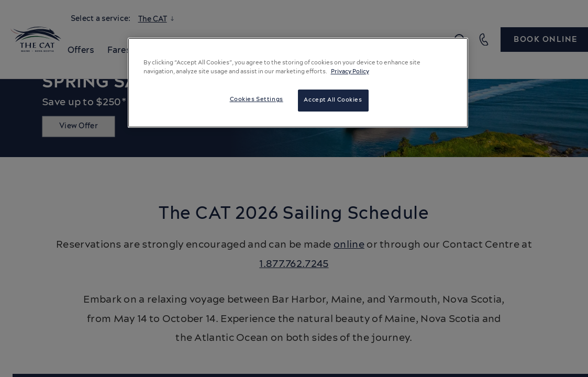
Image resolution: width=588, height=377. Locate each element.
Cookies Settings (257, 99)
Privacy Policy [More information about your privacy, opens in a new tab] (350, 72)
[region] (298, 83)
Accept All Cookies (333, 100)
